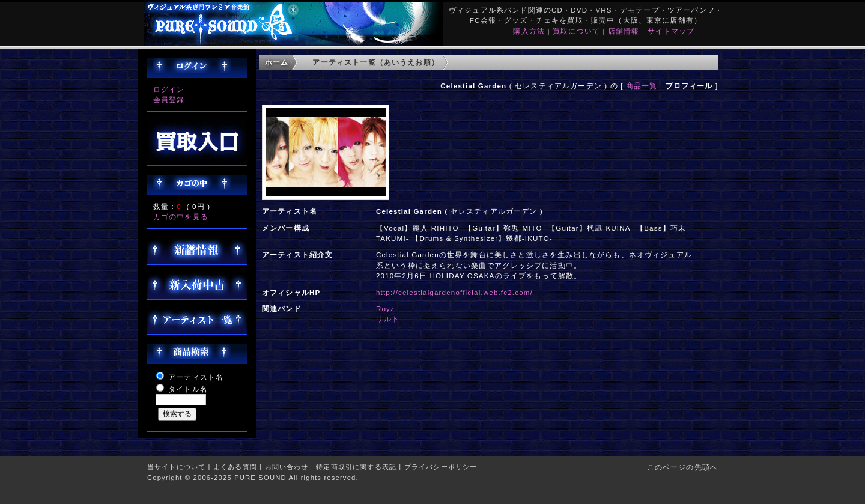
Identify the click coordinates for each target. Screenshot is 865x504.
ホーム (277, 62)
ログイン (169, 89)
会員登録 (169, 99)
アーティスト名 (196, 377)
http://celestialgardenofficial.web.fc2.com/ (454, 292)
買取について (576, 31)
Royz (385, 308)
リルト (388, 319)
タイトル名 (188, 389)
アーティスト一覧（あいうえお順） (376, 62)
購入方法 (529, 31)
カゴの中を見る (181, 217)
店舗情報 (624, 31)
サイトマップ (671, 31)
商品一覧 (642, 86)
